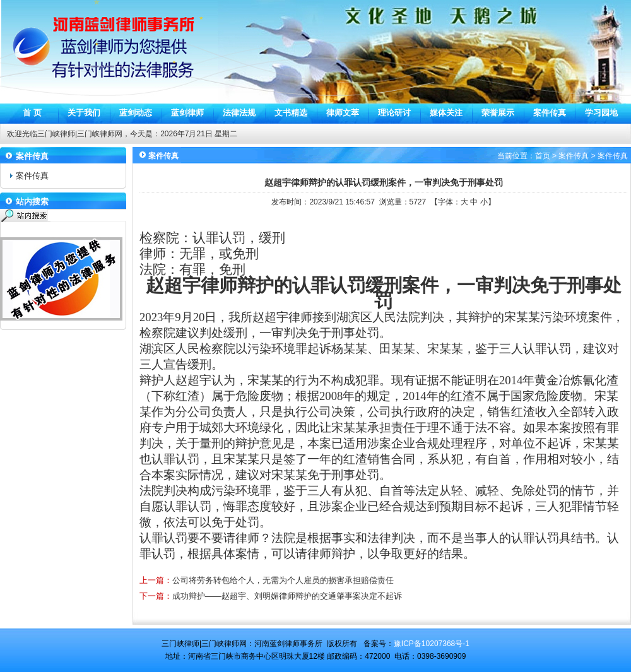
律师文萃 (343, 113)
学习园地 (601, 113)
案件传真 (550, 113)
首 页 (32, 113)
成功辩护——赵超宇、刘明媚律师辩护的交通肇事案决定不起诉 (287, 596)
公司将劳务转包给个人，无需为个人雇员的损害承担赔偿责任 (283, 580)
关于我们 (84, 113)
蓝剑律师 (187, 113)
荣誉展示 (498, 113)
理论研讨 (394, 113)
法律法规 (239, 113)
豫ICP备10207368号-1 (432, 644)
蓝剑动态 (136, 113)
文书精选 (291, 113)
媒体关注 (446, 113)
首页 (543, 156)
